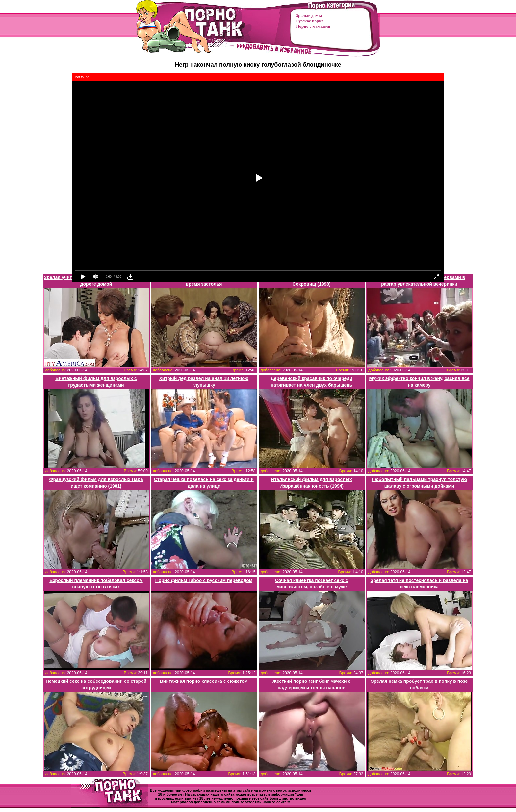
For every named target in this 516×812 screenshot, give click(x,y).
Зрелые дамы (309, 16)
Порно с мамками (313, 26)
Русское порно (310, 21)
